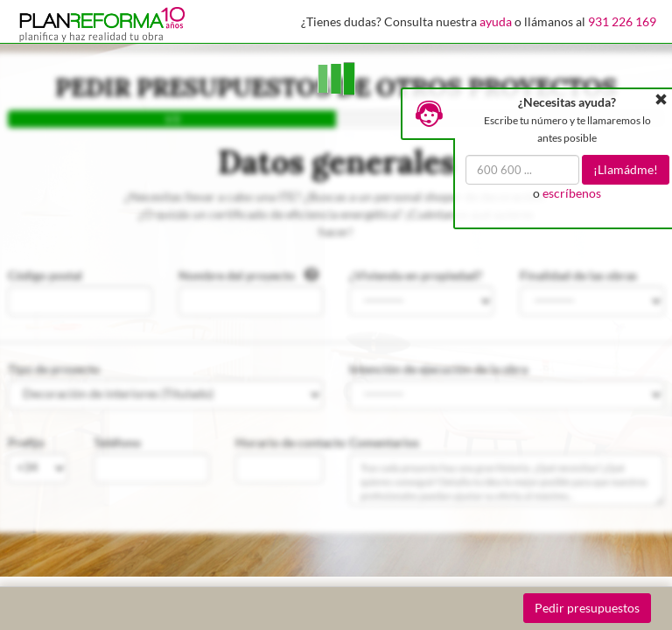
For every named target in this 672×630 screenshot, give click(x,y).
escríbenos (572, 193)
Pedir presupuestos (587, 608)
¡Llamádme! (626, 169)
